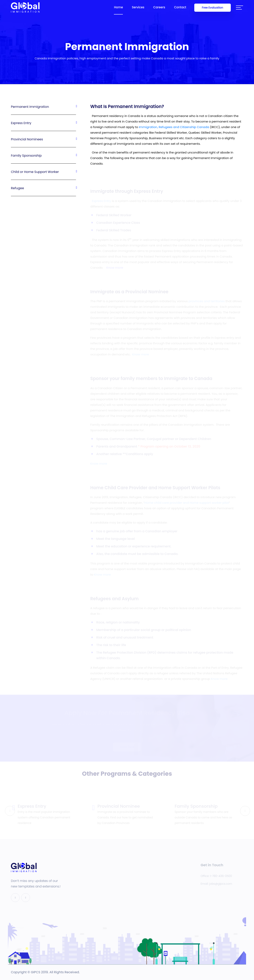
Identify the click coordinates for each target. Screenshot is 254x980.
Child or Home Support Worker (43, 172)
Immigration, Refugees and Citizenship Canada (174, 127)
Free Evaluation (213, 8)
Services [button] (138, 7)
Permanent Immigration (43, 107)
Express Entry (43, 123)
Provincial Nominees (43, 139)
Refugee (43, 188)
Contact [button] (180, 7)
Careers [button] (159, 7)
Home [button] (118, 7)
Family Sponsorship (43, 156)
